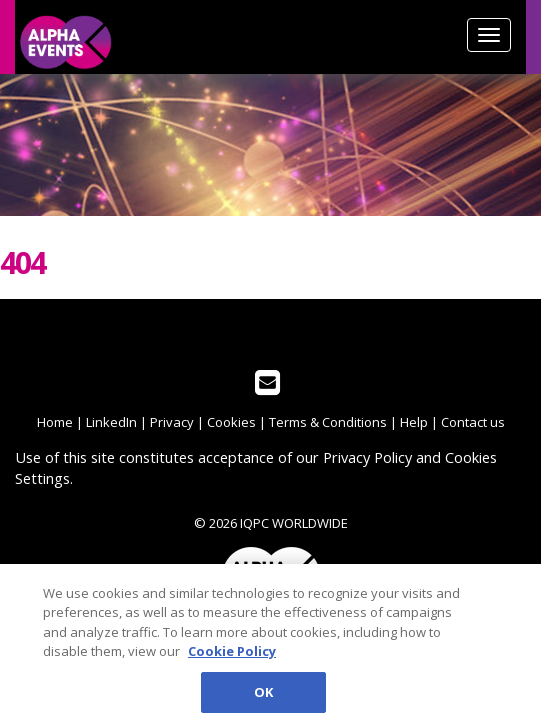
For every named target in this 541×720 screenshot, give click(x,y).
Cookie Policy (232, 655)
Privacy (172, 422)
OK (263, 696)
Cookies (231, 422)
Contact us (473, 422)
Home (55, 422)
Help (414, 422)
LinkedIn (111, 422)
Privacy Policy (367, 457)
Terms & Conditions (328, 422)
